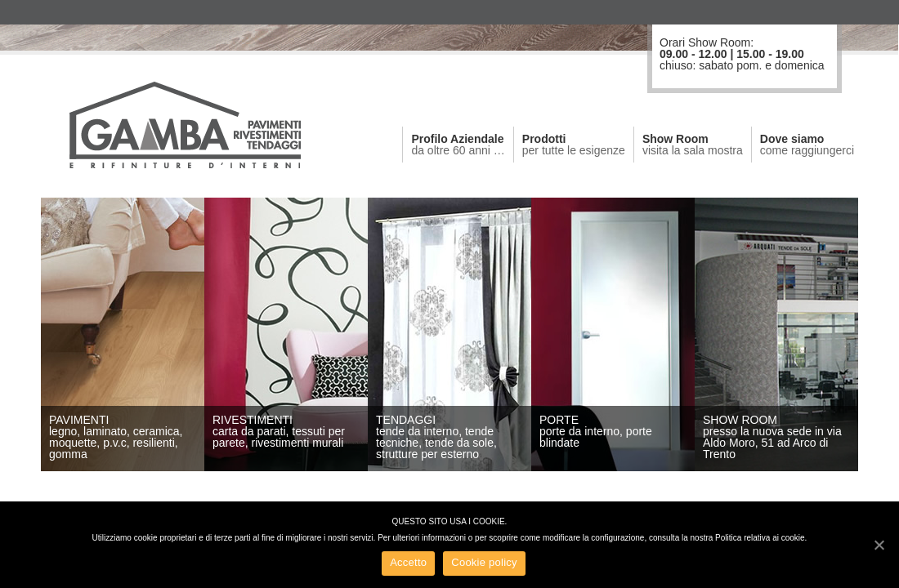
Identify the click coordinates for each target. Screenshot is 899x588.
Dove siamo (807, 145)
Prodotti (574, 145)
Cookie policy (484, 562)
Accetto (408, 562)
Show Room (693, 145)
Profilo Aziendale (458, 145)
